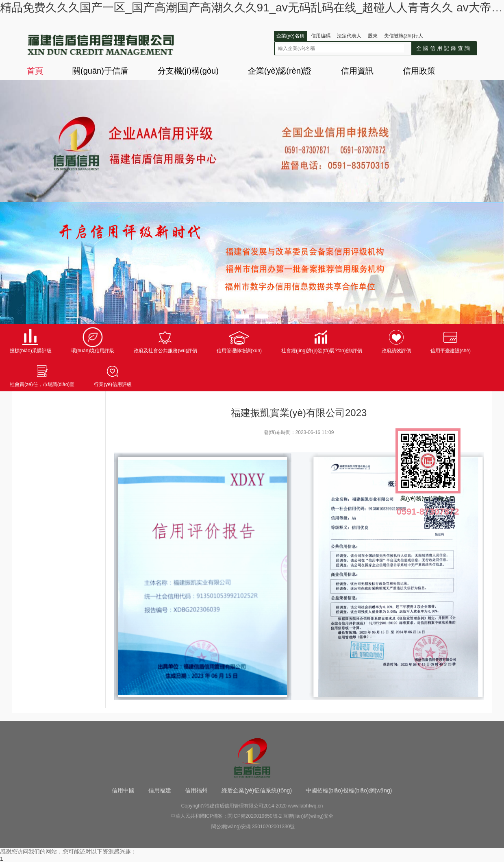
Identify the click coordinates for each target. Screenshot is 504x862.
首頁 (35, 71)
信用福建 (160, 790)
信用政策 (419, 71)
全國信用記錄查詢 (444, 48)
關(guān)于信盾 (100, 71)
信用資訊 (357, 71)
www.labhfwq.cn (305, 806)
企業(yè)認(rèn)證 (280, 71)
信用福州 (196, 790)
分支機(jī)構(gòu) (188, 71)
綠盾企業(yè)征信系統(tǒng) (257, 790)
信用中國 (123, 790)
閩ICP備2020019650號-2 (255, 816)
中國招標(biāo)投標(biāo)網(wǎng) (349, 790)
